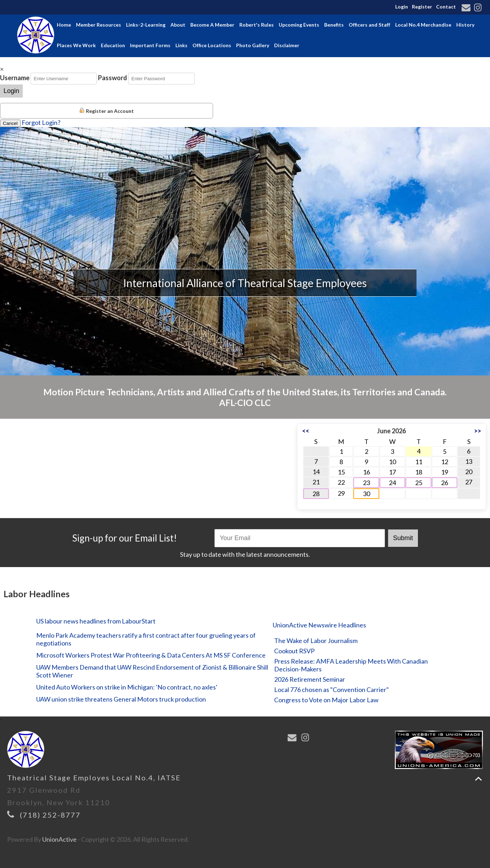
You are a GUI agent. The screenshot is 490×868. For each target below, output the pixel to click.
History (465, 25)
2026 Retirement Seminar (310, 679)
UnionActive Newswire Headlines (319, 625)
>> (478, 431)
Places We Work (76, 45)
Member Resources (99, 25)
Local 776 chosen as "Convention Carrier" (331, 690)
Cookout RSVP (294, 651)
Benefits (334, 25)
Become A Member (212, 25)
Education (113, 45)
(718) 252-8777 (50, 815)
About (178, 25)
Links (181, 45)
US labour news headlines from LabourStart (96, 621)
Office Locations (212, 45)
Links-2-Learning (146, 25)
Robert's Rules (257, 25)
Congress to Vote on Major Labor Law (326, 700)
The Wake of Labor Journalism (316, 641)
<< (306, 431)
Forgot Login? (41, 122)
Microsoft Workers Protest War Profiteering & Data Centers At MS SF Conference (151, 655)
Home (64, 25)
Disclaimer (287, 45)
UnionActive (59, 839)
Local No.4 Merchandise (423, 25)
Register (422, 7)
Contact (446, 7)
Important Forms (150, 45)
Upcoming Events (299, 25)
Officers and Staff (369, 25)
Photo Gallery (253, 45)
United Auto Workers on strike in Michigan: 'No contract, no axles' (127, 687)
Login (402, 7)
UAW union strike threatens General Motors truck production (121, 699)
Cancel (10, 123)
